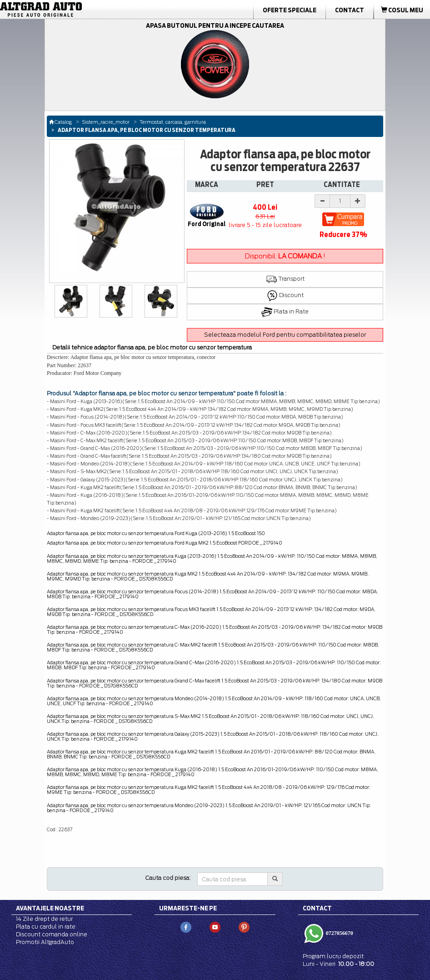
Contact (350, 10)
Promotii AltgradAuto (45, 942)
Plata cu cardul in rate (46, 927)
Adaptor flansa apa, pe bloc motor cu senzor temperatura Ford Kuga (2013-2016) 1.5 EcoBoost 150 (156, 533)
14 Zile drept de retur (44, 919)
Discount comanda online (52, 934)
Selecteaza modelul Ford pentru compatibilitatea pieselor (285, 335)
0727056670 (339, 933)
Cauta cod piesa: (168, 878)
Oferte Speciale (290, 10)
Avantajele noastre (50, 908)
